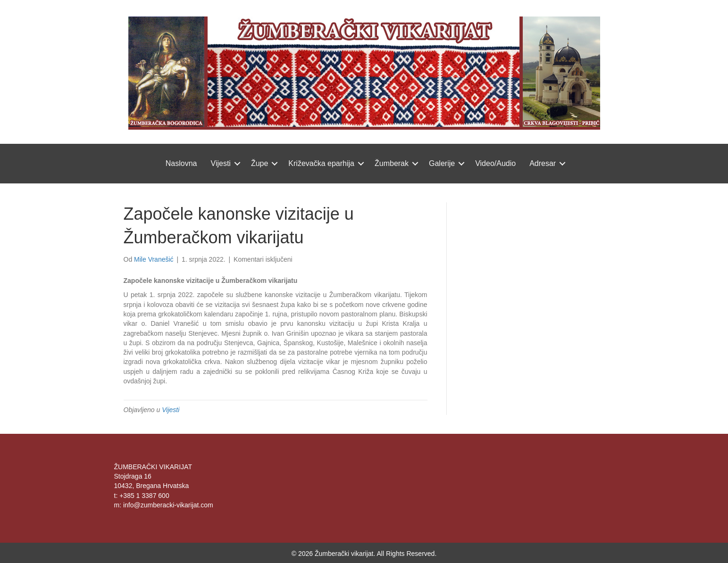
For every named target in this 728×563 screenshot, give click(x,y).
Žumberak (392, 163)
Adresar (543, 163)
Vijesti (221, 163)
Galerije (442, 163)
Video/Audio (495, 163)
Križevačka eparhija (321, 163)
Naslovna (181, 163)
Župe (259, 163)
